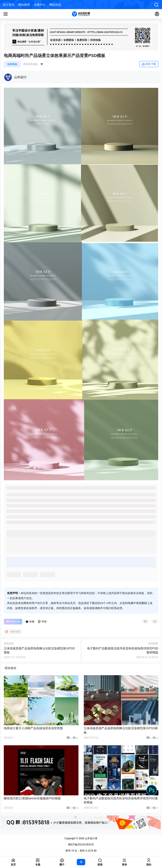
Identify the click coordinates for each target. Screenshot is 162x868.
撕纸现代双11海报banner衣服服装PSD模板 (32, 798)
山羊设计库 (91, 838)
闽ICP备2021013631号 (81, 845)
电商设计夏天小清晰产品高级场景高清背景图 (33, 728)
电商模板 (12, 64)
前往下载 (149, 64)
